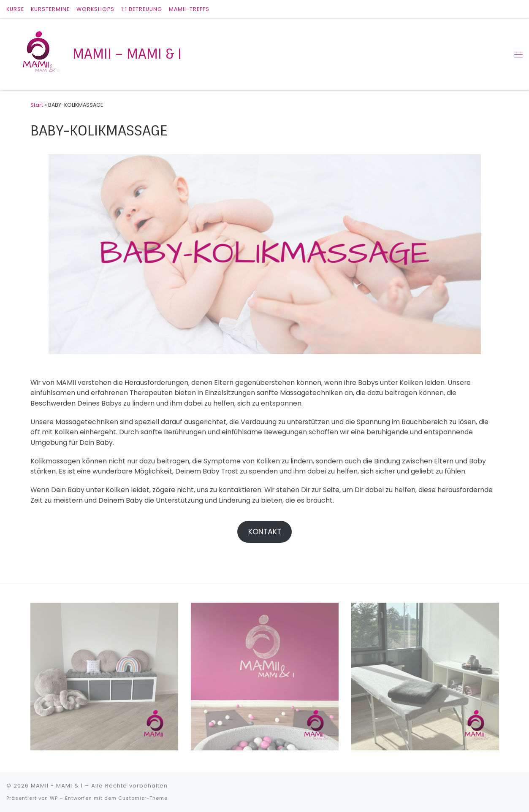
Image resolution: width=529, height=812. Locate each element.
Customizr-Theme (143, 798)
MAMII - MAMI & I (57, 786)
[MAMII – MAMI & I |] (38, 54)
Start (37, 105)
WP (54, 798)
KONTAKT (265, 532)
